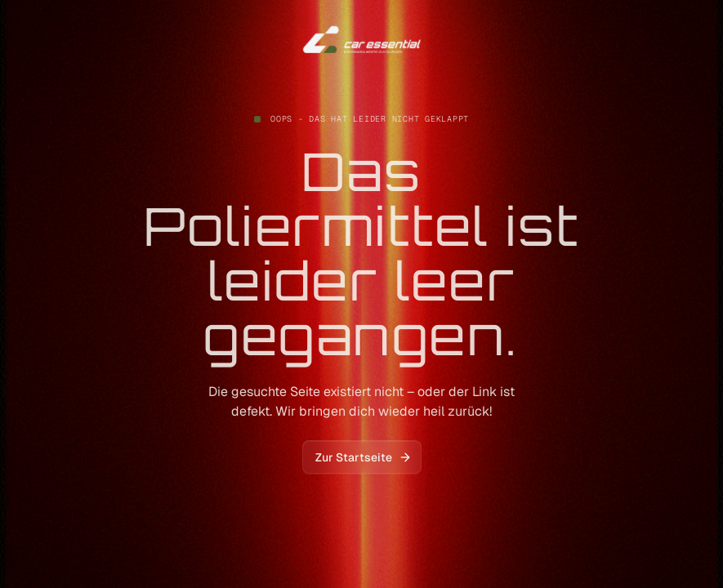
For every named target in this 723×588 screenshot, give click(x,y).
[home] (362, 40)
